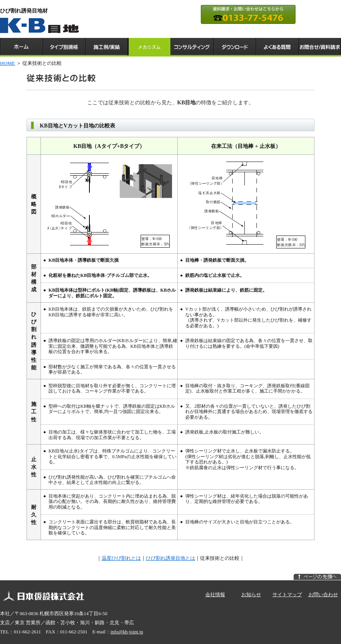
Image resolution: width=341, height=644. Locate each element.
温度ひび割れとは (121, 558)
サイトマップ (287, 595)
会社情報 (215, 595)
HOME (8, 63)
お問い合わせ (323, 595)
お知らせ (251, 595)
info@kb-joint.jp (127, 632)
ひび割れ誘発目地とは (170, 558)
